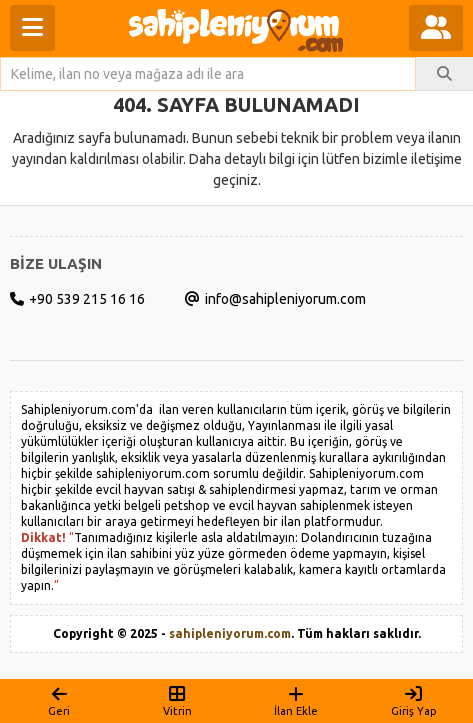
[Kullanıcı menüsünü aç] (436, 28)
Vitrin (177, 701)
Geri (59, 701)
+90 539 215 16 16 (77, 299)
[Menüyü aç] (32, 28)
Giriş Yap (414, 701)
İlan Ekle (296, 701)
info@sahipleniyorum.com (275, 299)
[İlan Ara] (444, 74)
